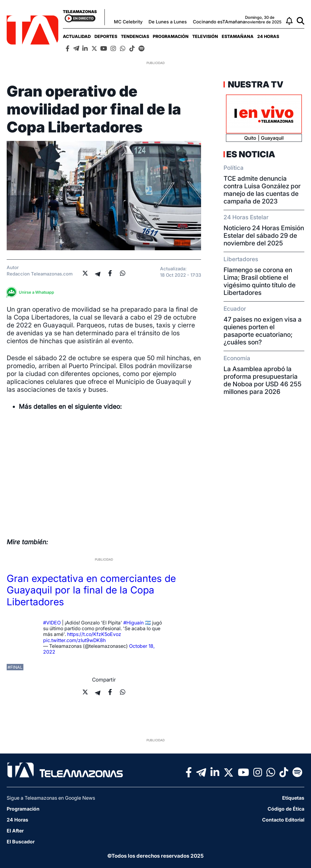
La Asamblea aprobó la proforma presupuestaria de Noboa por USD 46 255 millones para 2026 (263, 380)
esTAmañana (238, 36)
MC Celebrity (128, 22)
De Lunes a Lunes (168, 22)
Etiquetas (293, 798)
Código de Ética (286, 809)
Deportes (106, 36)
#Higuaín (133, 623)
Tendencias (135, 36)
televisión (205, 36)
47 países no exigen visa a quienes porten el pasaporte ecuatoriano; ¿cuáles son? (263, 331)
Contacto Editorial (283, 820)
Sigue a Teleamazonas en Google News (51, 798)
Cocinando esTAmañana (219, 22)
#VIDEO (52, 623)
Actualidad (77, 36)
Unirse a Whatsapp (32, 292)
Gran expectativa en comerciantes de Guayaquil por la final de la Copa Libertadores (91, 590)
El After (15, 831)
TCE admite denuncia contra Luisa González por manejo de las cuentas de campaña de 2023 (262, 190)
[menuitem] (77, 36)
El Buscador (21, 842)
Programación (171, 36)
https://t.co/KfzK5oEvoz (94, 634)
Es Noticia (251, 154)
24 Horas (268, 36)
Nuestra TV (255, 84)
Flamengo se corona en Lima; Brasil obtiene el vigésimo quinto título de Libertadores (260, 281)
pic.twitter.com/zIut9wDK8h (74, 640)
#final (15, 667)
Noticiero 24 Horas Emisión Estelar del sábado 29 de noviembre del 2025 (264, 236)
